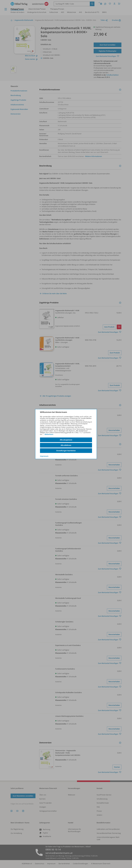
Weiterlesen (49, 434)
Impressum (44, 456)
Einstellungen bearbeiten (66, 451)
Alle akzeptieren (66, 440)
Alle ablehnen (66, 445)
